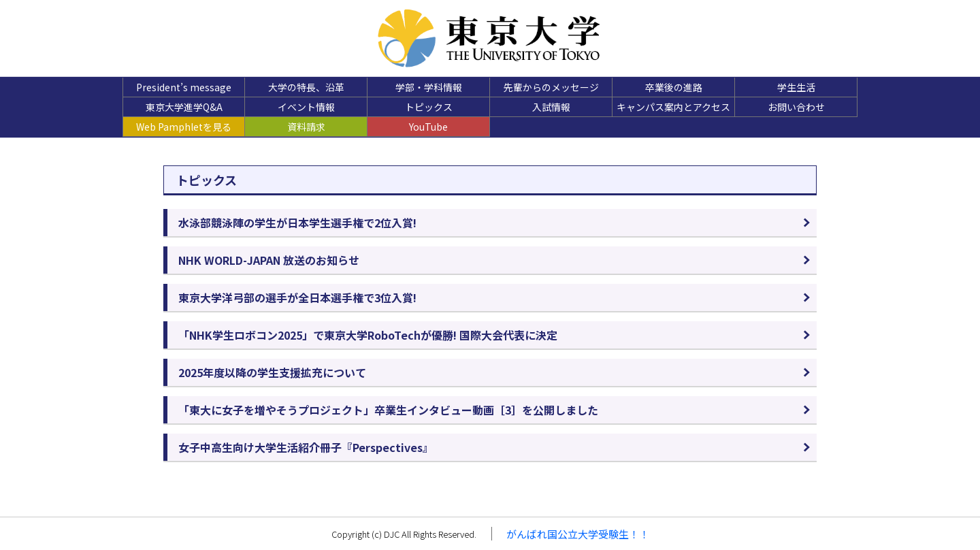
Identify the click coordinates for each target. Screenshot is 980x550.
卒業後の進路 (674, 87)
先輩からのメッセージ (551, 87)
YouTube (428, 127)
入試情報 (551, 107)
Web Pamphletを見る (184, 127)
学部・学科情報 (429, 87)
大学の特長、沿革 (306, 87)
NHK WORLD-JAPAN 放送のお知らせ (269, 260)
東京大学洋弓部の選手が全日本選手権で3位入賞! (297, 297)
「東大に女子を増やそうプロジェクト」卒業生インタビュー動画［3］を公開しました (388, 410)
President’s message (184, 87)
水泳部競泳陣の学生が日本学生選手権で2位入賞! (297, 223)
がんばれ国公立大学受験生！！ (578, 534)
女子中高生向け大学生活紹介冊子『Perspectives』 (306, 447)
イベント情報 (306, 107)
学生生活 (796, 87)
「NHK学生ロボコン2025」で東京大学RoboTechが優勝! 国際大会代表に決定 (368, 335)
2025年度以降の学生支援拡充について (272, 372)
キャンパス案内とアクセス (673, 107)
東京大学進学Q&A (184, 107)
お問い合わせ (796, 107)
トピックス (429, 107)
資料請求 (306, 127)
